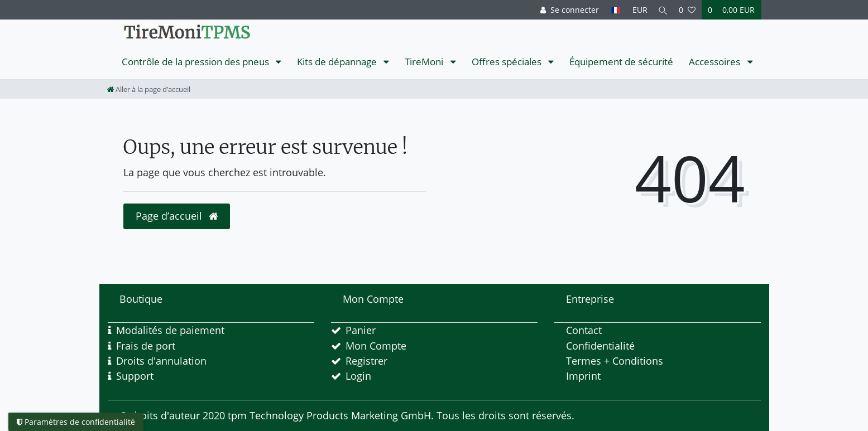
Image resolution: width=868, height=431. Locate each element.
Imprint (583, 376)
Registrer (366, 361)
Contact (584, 330)
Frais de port (146, 346)
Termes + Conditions (615, 361)
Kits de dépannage (338, 62)
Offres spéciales (508, 62)
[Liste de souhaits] (687, 10)
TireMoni (425, 62)
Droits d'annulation (161, 361)
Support (135, 376)
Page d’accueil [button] (177, 216)
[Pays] (613, 10)
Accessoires (716, 62)
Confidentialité (600, 346)
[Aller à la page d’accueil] (149, 89)
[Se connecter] (567, 10)
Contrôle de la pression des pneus (196, 62)
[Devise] (637, 10)
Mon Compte (376, 346)
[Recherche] (661, 10)
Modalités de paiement (170, 330)
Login (358, 376)
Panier (361, 330)
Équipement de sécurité (621, 62)
